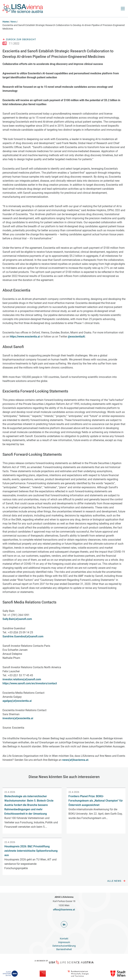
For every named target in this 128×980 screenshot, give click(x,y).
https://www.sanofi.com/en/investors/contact (30, 683)
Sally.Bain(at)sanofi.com (17, 619)
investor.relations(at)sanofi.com (22, 679)
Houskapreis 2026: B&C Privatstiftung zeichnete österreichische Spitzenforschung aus (31, 851)
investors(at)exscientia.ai (18, 718)
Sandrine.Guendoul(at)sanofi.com (23, 636)
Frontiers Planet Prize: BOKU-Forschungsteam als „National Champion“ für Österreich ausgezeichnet (96, 801)
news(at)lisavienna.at (75, 760)
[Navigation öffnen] (123, 9)
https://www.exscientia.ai (25, 337)
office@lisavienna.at (64, 910)
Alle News (116, 881)
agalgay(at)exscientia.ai (17, 701)
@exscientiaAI (76, 337)
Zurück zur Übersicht (19, 40)
